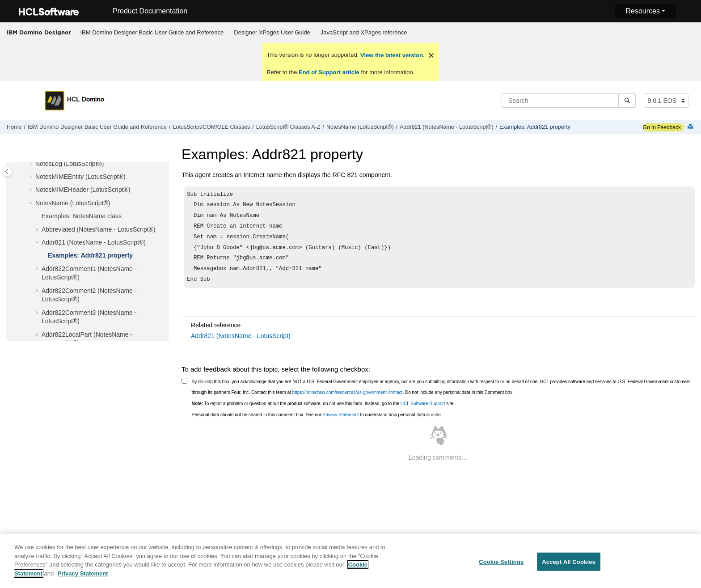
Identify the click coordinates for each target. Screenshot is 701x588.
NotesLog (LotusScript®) (70, 164)
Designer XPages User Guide (272, 32)
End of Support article (329, 72)
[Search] (627, 101)
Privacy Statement (340, 423)
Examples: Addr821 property (535, 127)
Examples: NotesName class (82, 216)
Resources (642, 11)
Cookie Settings (501, 567)
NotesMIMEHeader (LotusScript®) (83, 190)
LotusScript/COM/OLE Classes (211, 127)
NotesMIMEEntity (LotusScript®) (80, 177)
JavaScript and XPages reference (364, 32)
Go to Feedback (662, 127)
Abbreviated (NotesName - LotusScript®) (99, 229)
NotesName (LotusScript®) (360, 127)
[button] (32, 164)
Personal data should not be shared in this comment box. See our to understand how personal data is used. (317, 423)
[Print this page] (691, 127)
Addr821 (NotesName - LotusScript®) (446, 127)
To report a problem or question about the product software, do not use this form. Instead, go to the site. (323, 412)
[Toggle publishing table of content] (7, 171)
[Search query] (569, 101)
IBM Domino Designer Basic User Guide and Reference (152, 32)
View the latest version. (391, 55)
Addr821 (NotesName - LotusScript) (241, 344)
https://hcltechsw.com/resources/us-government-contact (348, 400)
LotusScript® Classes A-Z (288, 127)
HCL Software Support (423, 412)
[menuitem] (152, 33)
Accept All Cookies (569, 567)
